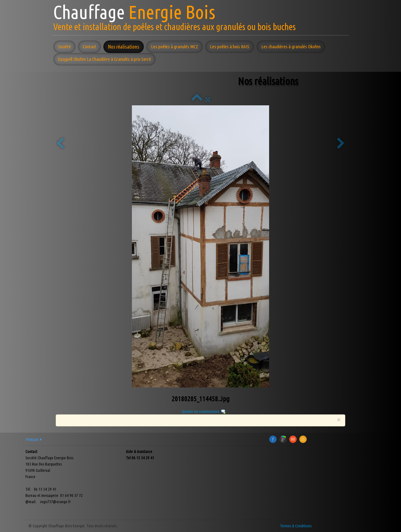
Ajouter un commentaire (200, 411)
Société (64, 47)
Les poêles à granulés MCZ (174, 47)
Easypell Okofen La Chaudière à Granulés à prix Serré (104, 59)
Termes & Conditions (296, 526)
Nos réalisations (124, 47)
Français (34, 439)
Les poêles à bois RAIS (230, 47)
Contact (89, 47)
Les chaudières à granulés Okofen (291, 47)
